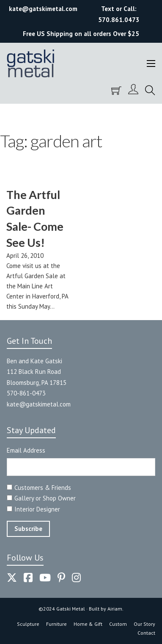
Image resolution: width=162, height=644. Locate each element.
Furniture (56, 624)
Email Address (26, 450)
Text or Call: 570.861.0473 (119, 14)
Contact (146, 633)
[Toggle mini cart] (116, 91)
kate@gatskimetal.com (39, 404)
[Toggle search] (150, 91)
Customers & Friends (43, 488)
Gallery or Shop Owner (45, 498)
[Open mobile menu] (151, 64)
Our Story (144, 624)
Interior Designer (37, 509)
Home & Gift (88, 624)
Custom (118, 624)
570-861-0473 (26, 393)
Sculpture (28, 624)
